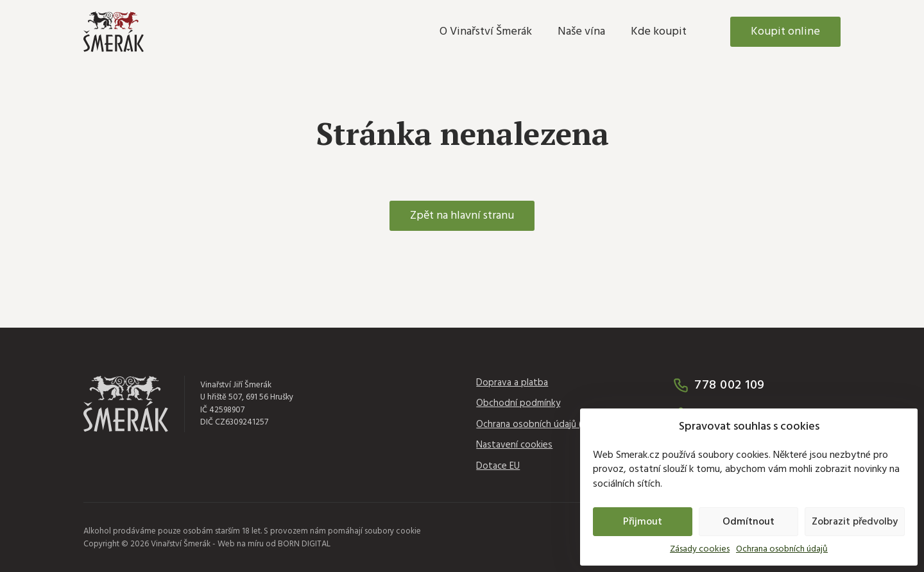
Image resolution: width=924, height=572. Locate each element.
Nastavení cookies (514, 445)
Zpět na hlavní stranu (462, 216)
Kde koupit (659, 32)
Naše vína (581, 32)
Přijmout (643, 522)
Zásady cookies (700, 549)
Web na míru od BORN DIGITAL (274, 544)
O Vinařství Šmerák (486, 32)
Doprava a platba (512, 383)
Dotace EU (498, 467)
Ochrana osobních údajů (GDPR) (542, 425)
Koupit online (785, 32)
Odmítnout (749, 522)
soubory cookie (393, 531)
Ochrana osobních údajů (782, 549)
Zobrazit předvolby (855, 522)
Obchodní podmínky (518, 404)
